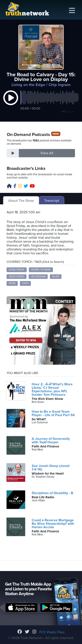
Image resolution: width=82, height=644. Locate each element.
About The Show (21, 201)
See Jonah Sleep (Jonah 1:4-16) (51, 468)
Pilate (56, 277)
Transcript (52, 201)
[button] (11, 102)
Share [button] (68, 112)
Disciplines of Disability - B (52, 493)
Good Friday (17, 270)
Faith (25, 283)
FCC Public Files (52, 632)
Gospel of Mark (41, 270)
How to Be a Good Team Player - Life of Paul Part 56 (53, 413)
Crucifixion (38, 277)
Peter (12, 283)
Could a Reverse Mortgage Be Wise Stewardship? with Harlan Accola (53, 524)
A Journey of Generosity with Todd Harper (51, 440)
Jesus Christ (17, 277)
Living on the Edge (28, 85)
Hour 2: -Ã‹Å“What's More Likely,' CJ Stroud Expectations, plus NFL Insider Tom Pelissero (52, 389)
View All (47, 153)
